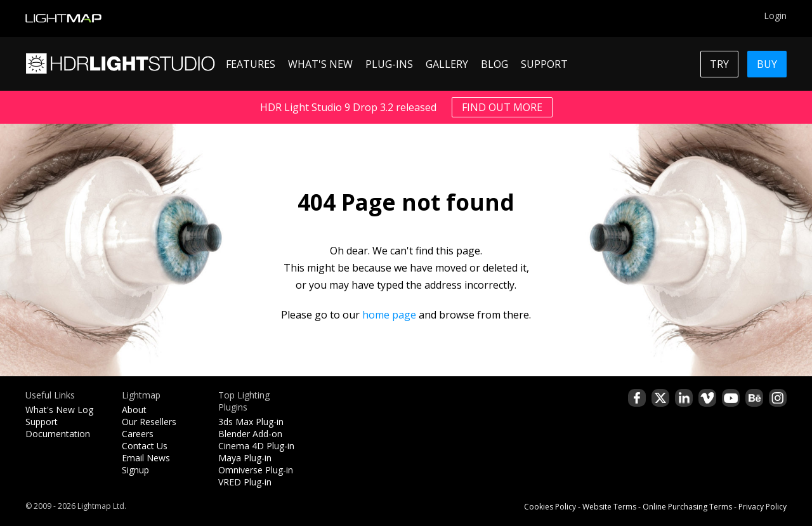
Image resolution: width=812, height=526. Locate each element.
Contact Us (145, 446)
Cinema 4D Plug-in (256, 446)
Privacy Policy (763, 507)
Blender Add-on (250, 434)
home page (389, 315)
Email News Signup (146, 464)
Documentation (58, 434)
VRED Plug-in (245, 482)
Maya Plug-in (245, 458)
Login (775, 16)
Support (42, 422)
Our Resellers (149, 422)
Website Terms (609, 507)
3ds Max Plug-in (251, 422)
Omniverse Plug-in (256, 470)
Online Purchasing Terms (687, 507)
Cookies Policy (550, 507)
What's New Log (59, 410)
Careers (138, 434)
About (134, 410)
